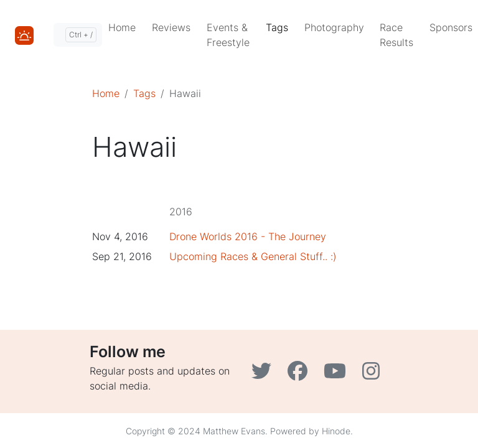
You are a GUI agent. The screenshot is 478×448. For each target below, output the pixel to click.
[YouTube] (338, 375)
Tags (144, 93)
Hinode (336, 431)
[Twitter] (265, 375)
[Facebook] (301, 375)
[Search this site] (78, 35)
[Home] (24, 34)
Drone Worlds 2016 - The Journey (248, 236)
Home (106, 93)
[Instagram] (373, 375)
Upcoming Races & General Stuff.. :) (253, 256)
